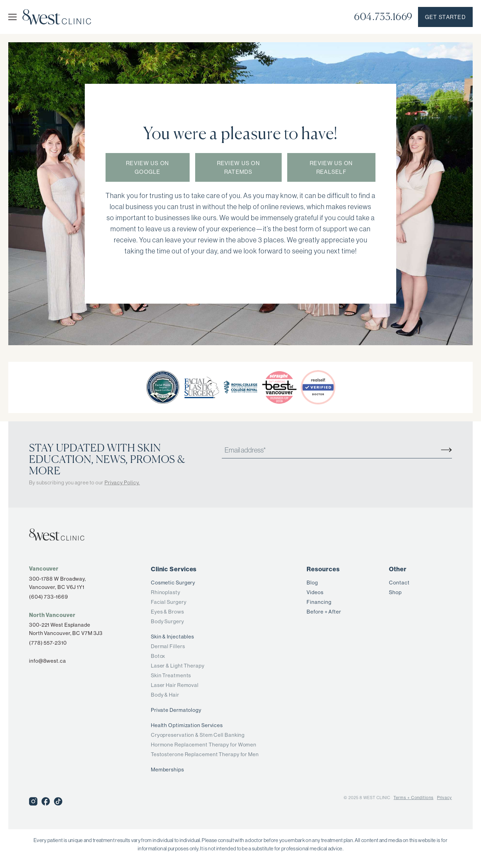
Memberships (167, 769)
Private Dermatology (176, 710)
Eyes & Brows (167, 612)
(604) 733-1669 (49, 597)
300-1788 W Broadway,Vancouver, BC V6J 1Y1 (58, 583)
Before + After (324, 612)
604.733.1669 (383, 17)
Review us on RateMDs (238, 168)
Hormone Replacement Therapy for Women (204, 745)
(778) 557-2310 (48, 643)
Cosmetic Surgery (173, 583)
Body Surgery (167, 621)
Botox (158, 656)
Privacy (444, 798)
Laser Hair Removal (175, 685)
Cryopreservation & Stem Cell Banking (198, 735)
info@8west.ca (48, 661)
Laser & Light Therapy (178, 666)
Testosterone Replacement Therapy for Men (205, 754)
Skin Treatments (171, 675)
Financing (319, 602)
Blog (312, 583)
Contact (399, 583)
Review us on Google (147, 168)
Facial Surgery (169, 602)
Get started (445, 17)
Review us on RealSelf (331, 168)
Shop (395, 592)
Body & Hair (165, 695)
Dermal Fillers (168, 646)
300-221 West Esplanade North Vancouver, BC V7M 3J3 (66, 629)
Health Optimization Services (187, 725)
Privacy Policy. (122, 482)
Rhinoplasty (166, 592)
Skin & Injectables (173, 637)
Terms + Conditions (413, 798)
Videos (315, 592)
